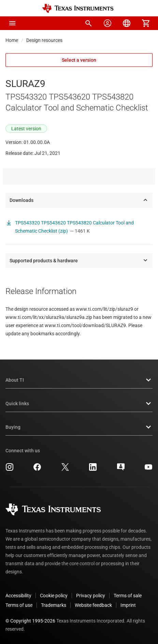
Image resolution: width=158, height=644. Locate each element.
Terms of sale (128, 596)
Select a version (79, 60)
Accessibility (18, 596)
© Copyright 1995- (30, 621)
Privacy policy (91, 596)
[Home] (78, 8)
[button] (12, 23)
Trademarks (54, 605)
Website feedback (93, 605)
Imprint (128, 605)
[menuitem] (88, 23)
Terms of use (19, 605)
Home (12, 40)
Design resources (44, 40)
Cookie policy (54, 596)
